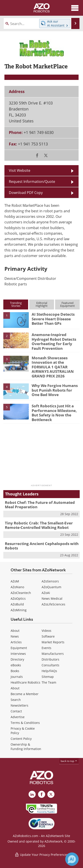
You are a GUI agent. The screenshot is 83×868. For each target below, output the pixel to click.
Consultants (50, 665)
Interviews (18, 654)
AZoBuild (17, 604)
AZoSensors (50, 581)
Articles (16, 642)
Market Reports (53, 642)
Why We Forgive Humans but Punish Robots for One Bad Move (55, 390)
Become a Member (25, 694)
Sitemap (48, 677)
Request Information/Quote (32, 182)
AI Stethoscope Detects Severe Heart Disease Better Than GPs (53, 319)
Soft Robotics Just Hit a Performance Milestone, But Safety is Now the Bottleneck (54, 413)
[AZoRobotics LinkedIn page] (32, 794)
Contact (16, 711)
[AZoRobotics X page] (51, 794)
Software (48, 636)
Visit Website (20, 170)
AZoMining (19, 610)
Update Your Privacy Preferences (41, 855)
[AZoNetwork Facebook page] (42, 794)
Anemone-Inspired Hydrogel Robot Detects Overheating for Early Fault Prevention (54, 341)
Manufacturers (53, 654)
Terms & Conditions (25, 723)
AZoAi (46, 593)
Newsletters (19, 705)
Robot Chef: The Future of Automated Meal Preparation (40, 505)
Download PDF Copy (26, 193)
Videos (46, 631)
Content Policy (21, 739)
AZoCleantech (21, 593)
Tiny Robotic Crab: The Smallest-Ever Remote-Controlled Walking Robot (39, 525)
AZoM (15, 581)
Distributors (50, 659)
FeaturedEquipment (68, 304)
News (15, 636)
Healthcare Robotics (25, 682)
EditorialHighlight (42, 304)
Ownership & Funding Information (26, 747)
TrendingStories (16, 304)
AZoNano (17, 587)
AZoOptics (18, 598)
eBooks (16, 665)
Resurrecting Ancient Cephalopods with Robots (42, 546)
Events (46, 648)
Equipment (19, 648)
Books (15, 671)
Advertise (18, 717)
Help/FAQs (49, 671)
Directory (17, 659)
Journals (17, 677)
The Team (49, 682)
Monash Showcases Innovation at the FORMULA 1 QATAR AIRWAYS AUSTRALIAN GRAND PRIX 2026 (53, 367)
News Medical (52, 598)
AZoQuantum (51, 587)
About (15, 631)
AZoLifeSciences (53, 604)
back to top (69, 761)
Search (16, 700)
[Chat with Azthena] (72, 859)
